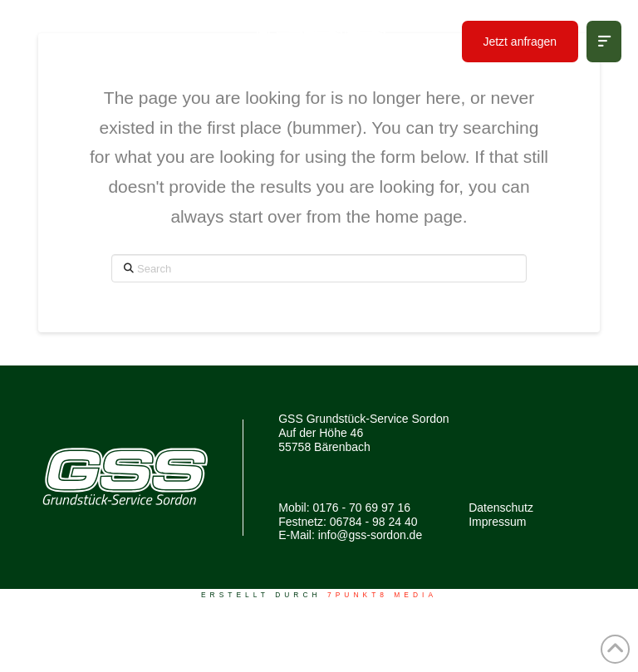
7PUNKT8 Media (382, 595)
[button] (604, 42)
